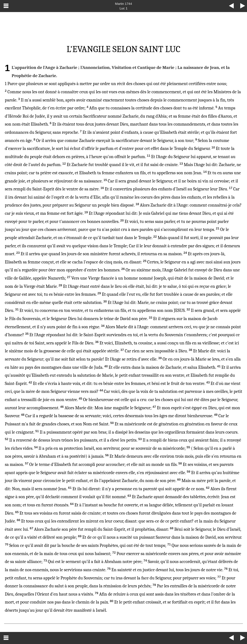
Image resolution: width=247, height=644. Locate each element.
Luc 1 (124, 8)
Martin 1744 (123, 4)
